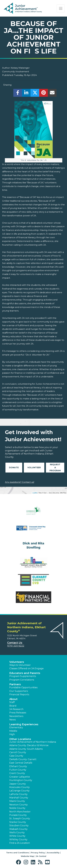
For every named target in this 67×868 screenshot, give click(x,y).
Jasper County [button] (18, 784)
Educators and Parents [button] (25, 673)
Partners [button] (15, 684)
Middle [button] (13, 731)
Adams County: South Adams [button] (26, 749)
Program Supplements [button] (23, 676)
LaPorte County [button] (18, 794)
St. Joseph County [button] (20, 818)
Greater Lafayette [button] (20, 777)
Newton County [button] (19, 805)
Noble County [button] (17, 808)
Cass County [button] (16, 756)
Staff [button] (12, 702)
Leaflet (35, 493)
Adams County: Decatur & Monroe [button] (29, 745)
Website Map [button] (27, 856)
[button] (19, 862)
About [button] (13, 699)
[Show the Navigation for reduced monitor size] (61, 8)
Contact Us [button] (15, 643)
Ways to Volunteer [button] (20, 665)
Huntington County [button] (21, 780)
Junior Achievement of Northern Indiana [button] (33, 742)
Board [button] (13, 706)
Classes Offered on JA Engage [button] (26, 668)
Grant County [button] (17, 773)
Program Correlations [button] (22, 680)
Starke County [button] (18, 822)
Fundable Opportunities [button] (23, 687)
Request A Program (55, 468)
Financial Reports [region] (19, 694)
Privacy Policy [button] (38, 853)
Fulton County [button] (18, 770)
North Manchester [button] (20, 812)
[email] (52, 94)
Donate (14, 468)
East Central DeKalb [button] (21, 763)
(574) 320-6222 (16, 646)
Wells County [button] (17, 832)
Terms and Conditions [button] (18, 853)
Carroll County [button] (18, 752)
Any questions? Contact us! (20, 482)
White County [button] (17, 836)
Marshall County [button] (19, 798)
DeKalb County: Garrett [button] (23, 759)
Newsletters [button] (16, 716)
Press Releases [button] (18, 713)
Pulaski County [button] (18, 815)
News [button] (12, 720)
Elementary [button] (16, 727)
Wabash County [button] (18, 829)
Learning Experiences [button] (24, 724)
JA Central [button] (41, 856)
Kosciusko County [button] (20, 787)
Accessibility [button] (53, 853)
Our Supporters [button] (19, 691)
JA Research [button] (16, 709)
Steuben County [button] (19, 825)
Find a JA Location (20, 843)
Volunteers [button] (17, 662)
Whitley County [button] (18, 839)
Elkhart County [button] (18, 766)
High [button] (12, 734)
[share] (18, 94)
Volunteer (34, 468)
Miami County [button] (17, 801)
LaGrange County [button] (19, 791)
